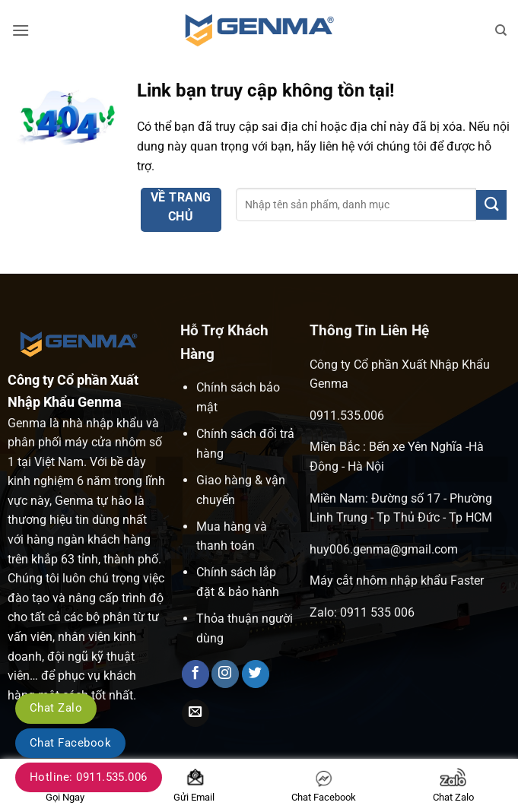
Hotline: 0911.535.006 (89, 777)
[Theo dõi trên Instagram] (225, 674)
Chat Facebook (70, 743)
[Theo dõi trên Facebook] (195, 674)
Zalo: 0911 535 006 (362, 612)
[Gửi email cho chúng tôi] (195, 714)
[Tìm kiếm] (501, 30)
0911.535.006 (347, 416)
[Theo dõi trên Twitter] (256, 674)
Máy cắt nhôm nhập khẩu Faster (397, 580)
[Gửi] (491, 205)
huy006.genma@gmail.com (384, 549)
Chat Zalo (56, 708)
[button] (21, 30)
